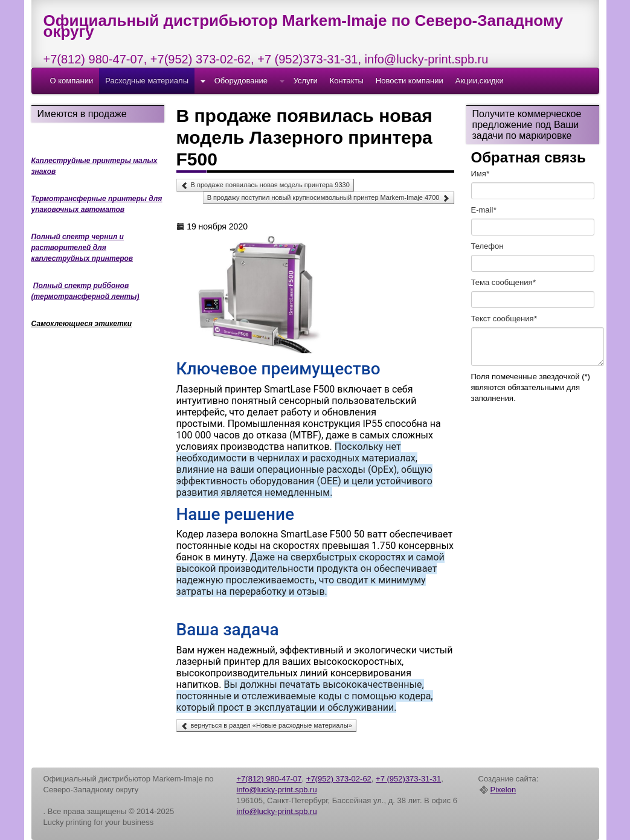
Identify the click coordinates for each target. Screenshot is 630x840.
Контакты (347, 81)
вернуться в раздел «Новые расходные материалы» (266, 726)
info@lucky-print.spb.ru (427, 59)
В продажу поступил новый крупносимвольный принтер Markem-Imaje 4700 (329, 198)
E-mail (484, 210)
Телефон (487, 246)
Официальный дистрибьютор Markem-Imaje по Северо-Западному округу (304, 26)
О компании (72, 81)
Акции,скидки (480, 81)
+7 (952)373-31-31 (307, 59)
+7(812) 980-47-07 (94, 59)
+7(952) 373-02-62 (201, 59)
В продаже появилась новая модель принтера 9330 (265, 185)
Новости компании (410, 81)
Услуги (306, 81)
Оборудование (241, 81)
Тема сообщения (503, 282)
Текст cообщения (504, 319)
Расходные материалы (147, 81)
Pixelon (503, 790)
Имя (480, 174)
